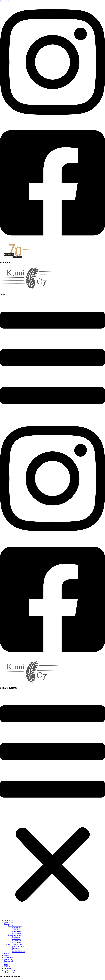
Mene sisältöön (5, 1)
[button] (52, 805)
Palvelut (7, 955)
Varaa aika (8, 963)
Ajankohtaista (9, 920)
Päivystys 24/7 (9, 922)
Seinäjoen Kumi (9, 970)
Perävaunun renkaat (19, 952)
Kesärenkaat (16, 928)
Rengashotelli (9, 961)
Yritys (6, 965)
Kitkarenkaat (17, 933)
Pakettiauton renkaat (15, 935)
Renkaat (7, 924)
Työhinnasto (8, 959)
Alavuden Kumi (9, 972)
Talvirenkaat (16, 930)
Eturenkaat (16, 948)
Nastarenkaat (17, 931)
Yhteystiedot (8, 968)
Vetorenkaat (16, 950)
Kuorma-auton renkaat (16, 944)
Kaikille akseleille (18, 946)
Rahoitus (7, 967)
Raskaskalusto (9, 957)
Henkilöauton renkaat (15, 926)
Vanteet (7, 954)
